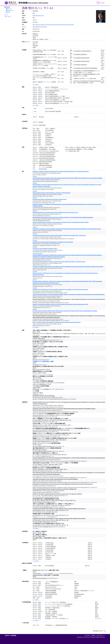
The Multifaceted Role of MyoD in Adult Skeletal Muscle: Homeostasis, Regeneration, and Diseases (59, 235)
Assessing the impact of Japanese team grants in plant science (50, 199)
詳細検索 (8, 12)
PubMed (35, 176)
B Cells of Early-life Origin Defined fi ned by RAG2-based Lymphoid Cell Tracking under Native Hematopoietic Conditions (65, 311)
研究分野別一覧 (10, 10)
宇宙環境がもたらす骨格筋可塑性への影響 (43, 361)
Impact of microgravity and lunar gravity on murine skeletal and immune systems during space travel (60, 304)
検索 (98, 3)
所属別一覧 (9, 9)
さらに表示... (36, 85)
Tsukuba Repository (38, 253)
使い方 (6, 15)
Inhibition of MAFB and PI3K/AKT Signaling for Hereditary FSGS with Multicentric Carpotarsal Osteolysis (61, 171)
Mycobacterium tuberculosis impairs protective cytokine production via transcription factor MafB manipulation (63, 217)
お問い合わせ (8, 17)
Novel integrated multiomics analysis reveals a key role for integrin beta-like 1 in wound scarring (59, 262)
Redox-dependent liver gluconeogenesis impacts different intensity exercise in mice (55, 212)
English (103, 3)
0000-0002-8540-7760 (38, 15)
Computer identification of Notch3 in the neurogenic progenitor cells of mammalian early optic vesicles (61, 222)
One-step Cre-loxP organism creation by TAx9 (45, 249)
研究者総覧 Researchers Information (33, 3)
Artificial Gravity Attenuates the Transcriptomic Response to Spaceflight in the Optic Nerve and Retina (60, 289)
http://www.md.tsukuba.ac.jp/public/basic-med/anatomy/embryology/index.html (53, 25)
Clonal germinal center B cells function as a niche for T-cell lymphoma (51, 193)
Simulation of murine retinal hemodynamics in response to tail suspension (53, 242)
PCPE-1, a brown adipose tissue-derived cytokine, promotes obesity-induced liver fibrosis (57, 322)
